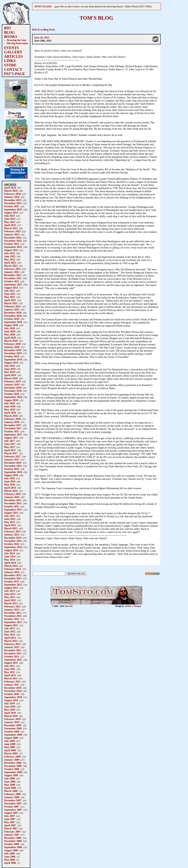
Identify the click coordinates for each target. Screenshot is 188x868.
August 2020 (11, 325)
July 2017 (9, 441)
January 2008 (12, 797)
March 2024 (11, 191)
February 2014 (12, 569)
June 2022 (10, 256)
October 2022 (12, 244)
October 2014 (12, 544)
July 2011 (9, 666)
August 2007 (11, 813)
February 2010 (12, 719)
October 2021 (12, 281)
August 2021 (11, 288)
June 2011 (10, 669)
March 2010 (11, 716)
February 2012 (12, 644)
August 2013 (11, 588)
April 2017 (10, 450)
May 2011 (10, 672)
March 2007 (11, 828)
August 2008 (11, 775)
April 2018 (10, 413)
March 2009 (11, 753)
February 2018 (12, 419)
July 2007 (9, 816)
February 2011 (12, 682)
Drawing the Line (17, 40)
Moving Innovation (17, 43)
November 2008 (13, 766)
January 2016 (12, 497)
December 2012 (13, 613)
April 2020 (10, 338)
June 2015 (10, 519)
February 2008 (12, 794)
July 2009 (9, 741)
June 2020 (10, 331)
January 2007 (12, 835)
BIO (7, 28)
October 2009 (12, 732)
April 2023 (10, 225)
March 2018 (11, 416)
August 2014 (11, 550)
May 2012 (10, 635)
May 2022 (10, 259)
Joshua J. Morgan (133, 606)
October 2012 (12, 619)
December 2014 (13, 538)
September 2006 (13, 847)
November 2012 (13, 616)
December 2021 (13, 275)
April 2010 (10, 713)
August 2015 (11, 513)
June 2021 (10, 294)
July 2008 (9, 778)
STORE (10, 65)
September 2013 (13, 585)
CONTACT (13, 70)
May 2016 (10, 485)
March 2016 (11, 491)
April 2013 (10, 600)
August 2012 (11, 625)
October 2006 (12, 844)
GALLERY (13, 52)
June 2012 (10, 632)
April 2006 (10, 863)
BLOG (9, 32)
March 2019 (11, 378)
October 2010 (12, 694)
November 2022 (13, 241)
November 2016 (13, 466)
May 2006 (10, 860)
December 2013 (13, 575)
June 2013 (10, 594)
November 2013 (13, 578)
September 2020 (13, 322)
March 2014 (11, 566)
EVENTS (11, 48)
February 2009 (12, 757)
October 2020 (12, 319)
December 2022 (13, 238)
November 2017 (13, 428)
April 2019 (10, 375)
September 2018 (13, 397)
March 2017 (11, 453)
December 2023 (13, 200)
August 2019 (11, 363)
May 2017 (10, 447)
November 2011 (13, 653)
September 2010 (13, 697)
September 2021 (13, 284)
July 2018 (9, 403)
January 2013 (12, 610)
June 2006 (10, 857)
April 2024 (10, 188)
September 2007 (13, 810)
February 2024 (12, 194)
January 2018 (12, 422)
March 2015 (11, 528)
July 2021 (9, 291)
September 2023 (13, 209)
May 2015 (10, 522)
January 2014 (12, 572)
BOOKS (11, 37)
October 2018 (12, 394)
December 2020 (13, 313)
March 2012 (11, 641)
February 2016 (12, 494)
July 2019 (9, 366)
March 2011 (11, 678)
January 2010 (12, 722)
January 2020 (12, 347)
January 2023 (12, 234)
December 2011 (13, 650)
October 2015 (12, 506)
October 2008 (12, 769)
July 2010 (9, 703)
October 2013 (12, 581)
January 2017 (12, 460)
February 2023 (12, 231)
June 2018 (10, 406)
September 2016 (13, 472)
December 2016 (13, 463)
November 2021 (13, 278)
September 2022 (13, 247)
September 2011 (13, 660)
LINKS (10, 61)
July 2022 (9, 253)
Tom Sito (69, 606)
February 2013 (12, 606)
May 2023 (10, 222)
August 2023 (11, 213)
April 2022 (10, 263)
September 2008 (13, 772)
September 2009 (13, 735)
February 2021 (12, 306)
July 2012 (9, 628)
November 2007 (13, 803)
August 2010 (11, 700)
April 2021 (10, 300)
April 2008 (10, 788)
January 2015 (12, 535)
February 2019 (12, 381)
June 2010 (10, 707)
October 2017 (12, 431)
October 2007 (12, 807)
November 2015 (13, 503)
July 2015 (9, 516)
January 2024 (12, 197)
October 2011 (12, 657)
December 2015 (13, 500)
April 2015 (10, 525)
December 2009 (13, 725)
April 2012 (10, 638)
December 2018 (13, 388)
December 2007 (13, 800)
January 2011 (12, 685)
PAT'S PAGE (15, 74)
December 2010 (13, 688)
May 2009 (10, 747)
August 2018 (11, 400)
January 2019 (12, 385)
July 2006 (9, 853)
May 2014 (10, 560)
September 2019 (13, 360)
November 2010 (13, 691)
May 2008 (10, 785)
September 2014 (13, 547)
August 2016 (11, 475)
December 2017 (13, 425)
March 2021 (11, 303)
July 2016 (9, 478)
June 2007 (10, 819)
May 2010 (10, 710)
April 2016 (10, 488)
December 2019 (13, 350)
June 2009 (10, 744)
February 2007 (12, 832)
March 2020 (11, 341)
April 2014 (10, 563)
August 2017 (11, 438)
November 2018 (13, 391)
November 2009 (13, 728)
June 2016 (10, 481)
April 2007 (10, 825)
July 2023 (9, 216)
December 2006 (13, 838)
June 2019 (10, 369)
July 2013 (9, 591)
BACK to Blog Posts (44, 30)
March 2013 (11, 603)
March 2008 (11, 791)
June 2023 (10, 219)
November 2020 (13, 316)
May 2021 (10, 297)
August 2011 (11, 663)
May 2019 (10, 372)
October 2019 (12, 356)
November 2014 (13, 541)
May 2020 (10, 335)
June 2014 (10, 556)
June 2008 (10, 782)
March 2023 (11, 228)
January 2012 (12, 647)
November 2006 (13, 841)
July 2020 (9, 328)
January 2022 (12, 272)
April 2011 (10, 675)
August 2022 (11, 250)
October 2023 (12, 206)
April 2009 (10, 750)
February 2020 (12, 344)
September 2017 (13, 435)
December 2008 (13, 763)
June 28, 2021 (42, 38)
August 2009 (11, 738)
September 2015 (13, 510)
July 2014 (9, 553)
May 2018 (10, 410)
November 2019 (13, 353)
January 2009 (12, 760)
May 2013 (10, 597)
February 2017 (12, 456)
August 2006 (11, 850)
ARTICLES (13, 56)
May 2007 (10, 822)
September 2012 (13, 622)
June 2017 (10, 444)
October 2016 (12, 469)
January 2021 (12, 310)
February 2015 (12, 531)
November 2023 (13, 203)
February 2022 (12, 269)
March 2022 (11, 266)
